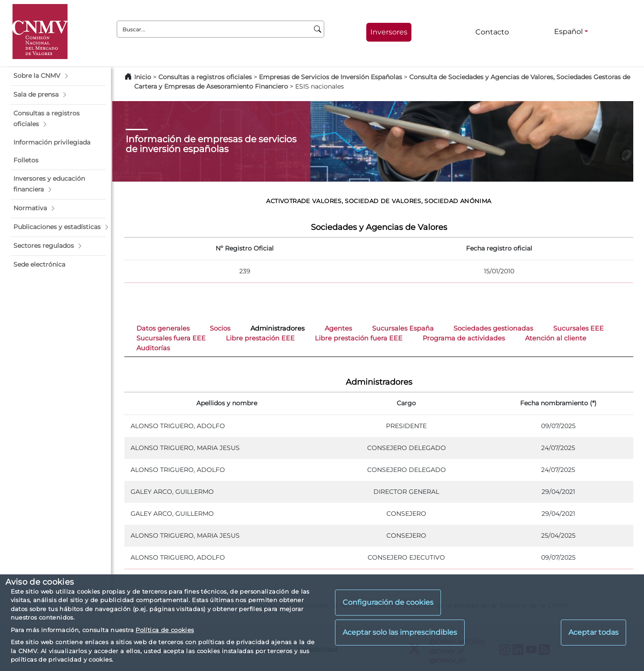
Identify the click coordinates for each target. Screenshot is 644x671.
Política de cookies (165, 630)
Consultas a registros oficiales (205, 77)
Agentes (338, 328)
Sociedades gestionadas (493, 328)
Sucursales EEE (578, 328)
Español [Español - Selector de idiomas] (568, 32)
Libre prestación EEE (260, 338)
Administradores (278, 328)
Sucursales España (403, 328)
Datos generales (163, 328)
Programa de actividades (464, 338)
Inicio (143, 77)
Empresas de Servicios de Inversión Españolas (330, 77)
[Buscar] (318, 29)
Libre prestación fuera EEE (359, 338)
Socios (220, 328)
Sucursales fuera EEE (171, 338)
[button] (58, 76)
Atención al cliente (556, 338)
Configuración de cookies (388, 602)
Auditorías (153, 348)
